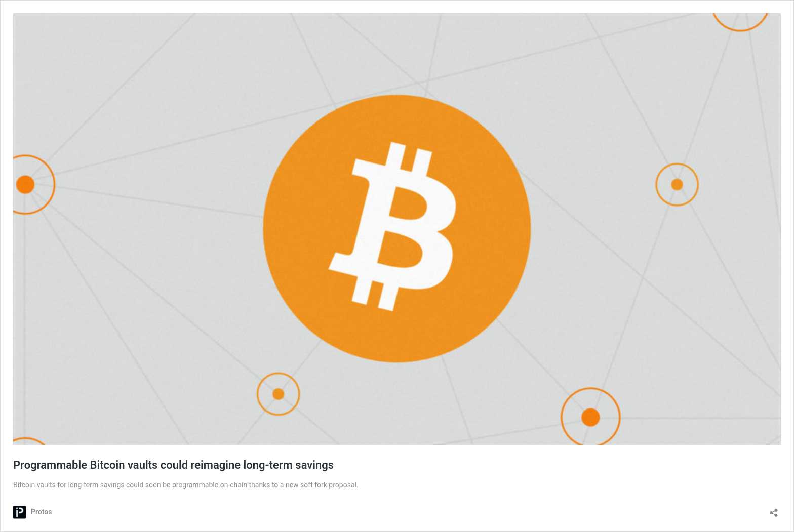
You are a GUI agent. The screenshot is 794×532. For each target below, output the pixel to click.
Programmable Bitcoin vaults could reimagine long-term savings (173, 465)
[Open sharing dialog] (774, 509)
